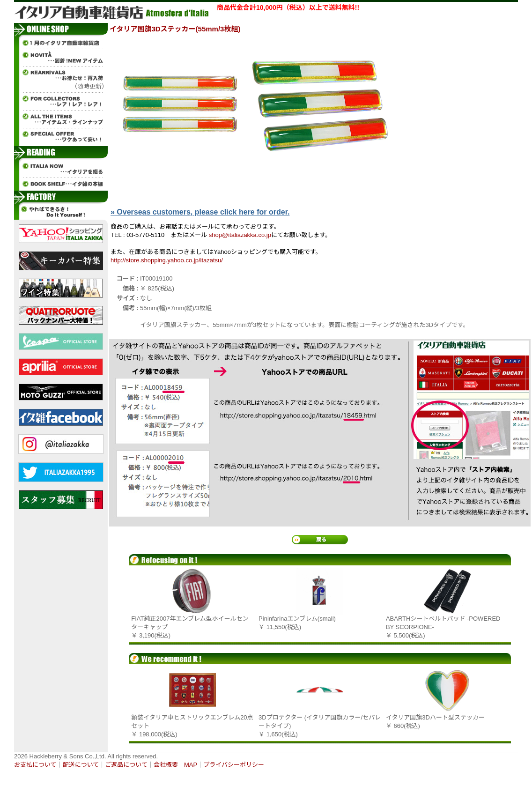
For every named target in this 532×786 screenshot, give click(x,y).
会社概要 (166, 765)
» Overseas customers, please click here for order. (200, 212)
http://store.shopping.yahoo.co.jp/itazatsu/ (167, 260)
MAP (191, 765)
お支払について (35, 765)
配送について (81, 765)
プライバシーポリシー (234, 765)
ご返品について (126, 765)
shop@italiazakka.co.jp (240, 235)
